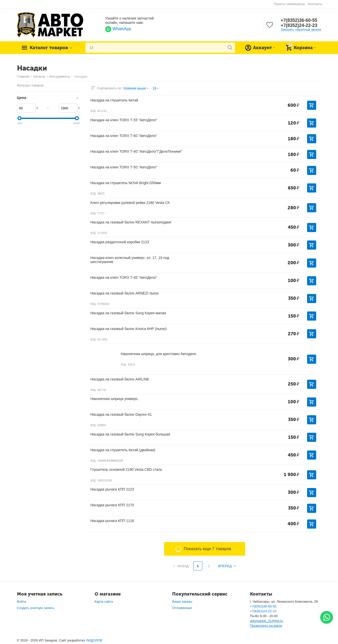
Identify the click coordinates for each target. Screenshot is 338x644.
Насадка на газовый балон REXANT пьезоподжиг (131, 222)
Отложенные (182, 608)
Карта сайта (104, 602)
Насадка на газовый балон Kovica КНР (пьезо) (129, 329)
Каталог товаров (49, 48)
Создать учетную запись (36, 608)
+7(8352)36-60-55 (299, 20)
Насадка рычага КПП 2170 (112, 505)
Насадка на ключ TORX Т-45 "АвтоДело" (124, 277)
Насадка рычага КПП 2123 (112, 489)
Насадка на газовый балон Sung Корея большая (130, 434)
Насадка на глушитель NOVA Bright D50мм (126, 183)
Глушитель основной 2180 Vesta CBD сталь (126, 469)
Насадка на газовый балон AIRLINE (120, 379)
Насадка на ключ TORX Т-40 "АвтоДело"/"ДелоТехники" (136, 151)
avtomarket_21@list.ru (266, 621)
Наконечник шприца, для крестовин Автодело (159, 354)
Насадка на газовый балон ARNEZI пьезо (125, 293)
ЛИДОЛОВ (94, 640)
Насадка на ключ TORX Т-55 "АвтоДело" (124, 120)
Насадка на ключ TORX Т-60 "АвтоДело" (124, 136)
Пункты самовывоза (289, 4)
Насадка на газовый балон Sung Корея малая (128, 313)
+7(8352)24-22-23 (299, 25)
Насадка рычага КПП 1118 (112, 521)
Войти (22, 602)
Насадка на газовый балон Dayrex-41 (121, 414)
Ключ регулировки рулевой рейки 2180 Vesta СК (130, 203)
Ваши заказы (182, 602)
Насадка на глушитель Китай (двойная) (123, 450)
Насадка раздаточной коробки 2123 (120, 242)
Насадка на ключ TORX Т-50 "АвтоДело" (124, 167)
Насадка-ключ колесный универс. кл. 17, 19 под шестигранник (130, 260)
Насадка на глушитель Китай (114, 100)
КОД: (93, 111)
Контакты (315, 4)
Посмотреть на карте (266, 626)
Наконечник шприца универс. (115, 399)
